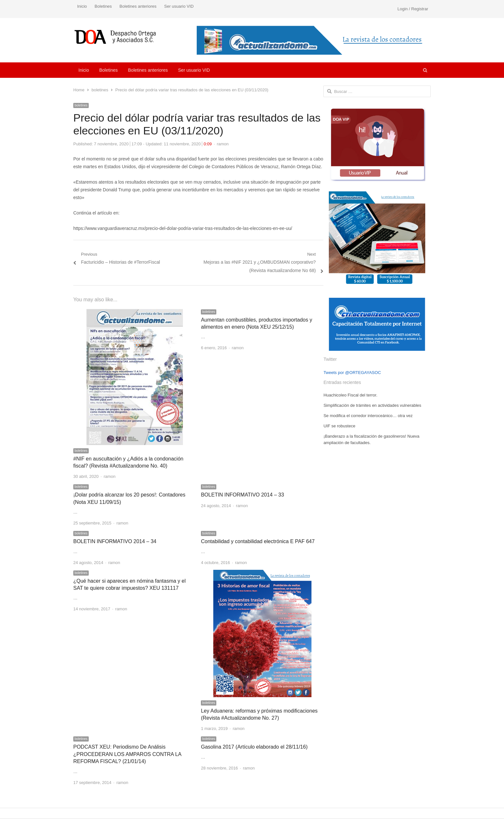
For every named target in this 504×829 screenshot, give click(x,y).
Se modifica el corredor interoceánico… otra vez (368, 416)
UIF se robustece (339, 426)
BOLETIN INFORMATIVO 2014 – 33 (242, 495)
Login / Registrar (413, 9)
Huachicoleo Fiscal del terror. (350, 395)
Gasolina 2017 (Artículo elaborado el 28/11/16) (254, 747)
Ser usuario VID (179, 6)
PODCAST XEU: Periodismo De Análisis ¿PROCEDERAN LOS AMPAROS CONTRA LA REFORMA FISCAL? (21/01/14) (127, 754)
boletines (81, 105)
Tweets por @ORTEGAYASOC (352, 373)
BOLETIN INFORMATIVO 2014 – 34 (115, 541)
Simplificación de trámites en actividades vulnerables (372, 405)
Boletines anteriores (138, 6)
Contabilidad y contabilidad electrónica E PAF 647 (258, 541)
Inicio (82, 6)
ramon (223, 144)
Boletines (103, 6)
